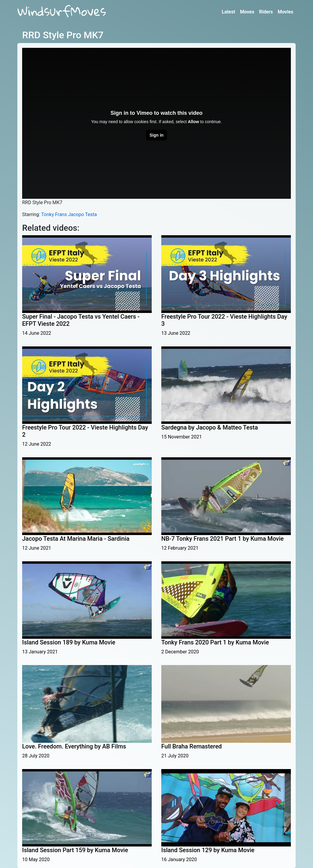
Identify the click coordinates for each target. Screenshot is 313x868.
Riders (266, 12)
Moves (247, 12)
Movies (285, 12)
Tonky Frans (54, 214)
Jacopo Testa (82, 214)
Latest (228, 12)
